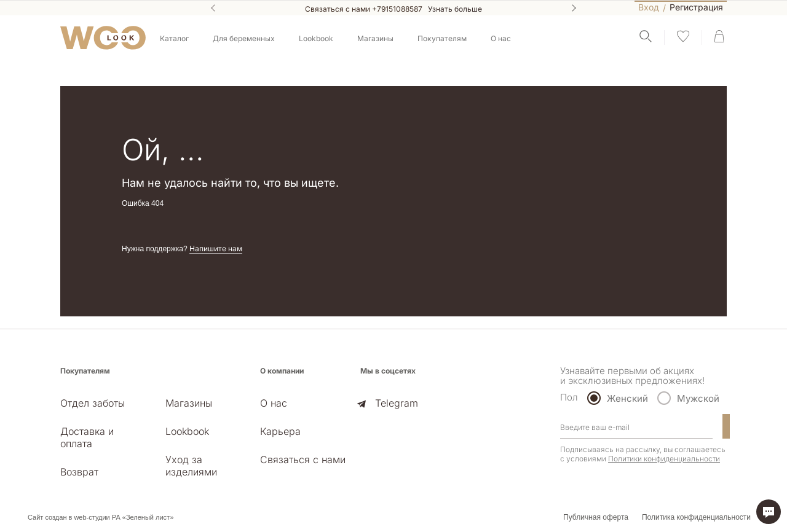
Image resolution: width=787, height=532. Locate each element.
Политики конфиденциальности (664, 459)
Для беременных (244, 38)
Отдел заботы (93, 403)
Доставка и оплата (87, 437)
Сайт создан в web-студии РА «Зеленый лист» (101, 517)
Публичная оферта (596, 517)
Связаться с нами (303, 460)
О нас (274, 403)
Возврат (79, 472)
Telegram (397, 403)
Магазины (375, 38)
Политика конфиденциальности (696, 517)
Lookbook (316, 38)
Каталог (174, 38)
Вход (649, 7)
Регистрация (696, 8)
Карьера (280, 431)
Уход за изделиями (191, 466)
